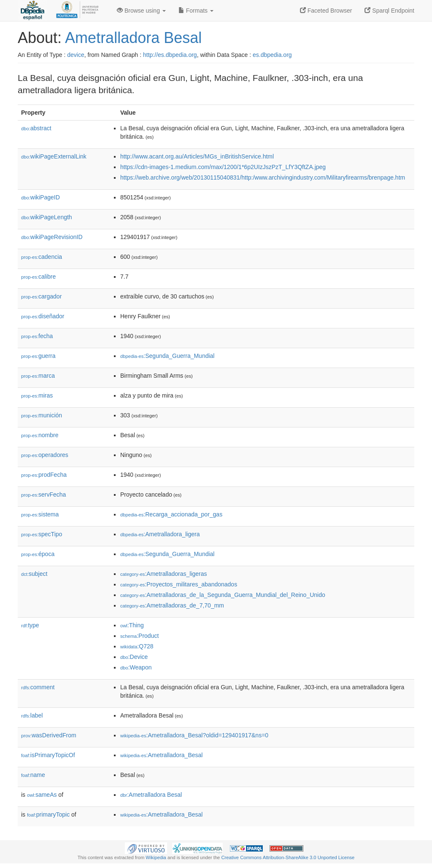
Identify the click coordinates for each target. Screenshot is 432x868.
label (32, 715)
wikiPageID (40, 197)
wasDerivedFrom (49, 735)
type (30, 625)
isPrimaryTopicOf (48, 755)
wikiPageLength (47, 217)
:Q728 (137, 646)
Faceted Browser (326, 11)
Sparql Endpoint (389, 11)
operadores (45, 455)
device (76, 55)
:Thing (132, 625)
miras (37, 395)
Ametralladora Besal (133, 38)
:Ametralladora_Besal (161, 755)
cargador (41, 296)
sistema (40, 514)
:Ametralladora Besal (151, 795)
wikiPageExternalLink (54, 156)
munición (42, 415)
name (33, 775)
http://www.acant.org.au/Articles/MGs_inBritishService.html (197, 156)
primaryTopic (48, 814)
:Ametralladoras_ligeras (164, 574)
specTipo (42, 534)
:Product (139, 636)
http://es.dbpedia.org (170, 55)
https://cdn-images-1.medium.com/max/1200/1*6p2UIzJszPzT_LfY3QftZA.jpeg (223, 167)
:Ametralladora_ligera (160, 534)
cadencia (42, 257)
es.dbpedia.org (272, 55)
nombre (40, 435)
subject (34, 574)
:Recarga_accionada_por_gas (171, 514)
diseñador (43, 316)
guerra (38, 356)
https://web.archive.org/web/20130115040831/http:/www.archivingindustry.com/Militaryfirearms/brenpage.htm (263, 177)
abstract (36, 128)
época (38, 554)
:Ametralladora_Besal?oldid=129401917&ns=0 (194, 735)
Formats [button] (196, 11)
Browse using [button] (141, 11)
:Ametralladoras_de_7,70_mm (172, 605)
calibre (38, 277)
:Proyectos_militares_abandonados (179, 584)
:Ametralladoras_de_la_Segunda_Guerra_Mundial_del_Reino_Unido (223, 595)
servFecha (43, 494)
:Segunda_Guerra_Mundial (167, 356)
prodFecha (44, 475)
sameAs (42, 795)
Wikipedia (156, 857)
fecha (37, 336)
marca (38, 376)
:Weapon (136, 667)
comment (38, 687)
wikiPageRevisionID (52, 237)
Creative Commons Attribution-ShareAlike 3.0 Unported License (288, 857)
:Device (134, 657)
